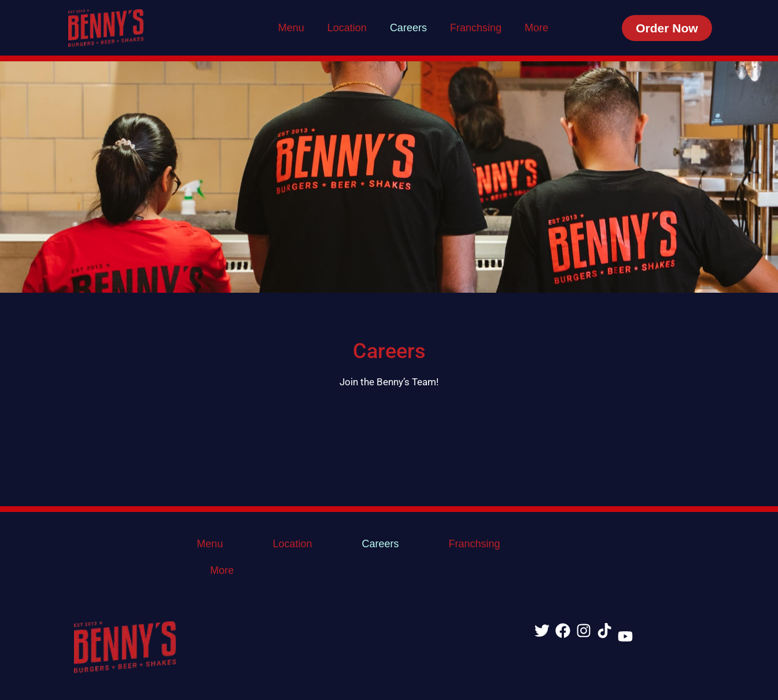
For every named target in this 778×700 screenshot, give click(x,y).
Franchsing (476, 28)
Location (347, 28)
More (537, 28)
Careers (408, 28)
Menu (291, 28)
